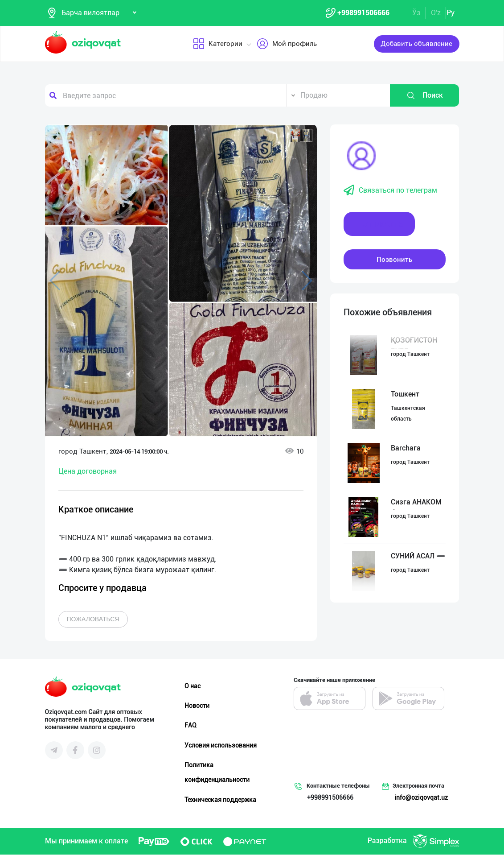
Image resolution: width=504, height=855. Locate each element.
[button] (301, 136)
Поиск (425, 96)
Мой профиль (286, 44)
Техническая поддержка (220, 800)
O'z (436, 13)
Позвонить (394, 260)
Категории (217, 44)
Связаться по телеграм (390, 191)
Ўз (416, 13)
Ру (451, 13)
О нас (193, 686)
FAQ (191, 726)
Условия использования (221, 745)
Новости (197, 706)
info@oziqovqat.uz (421, 798)
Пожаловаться (93, 620)
